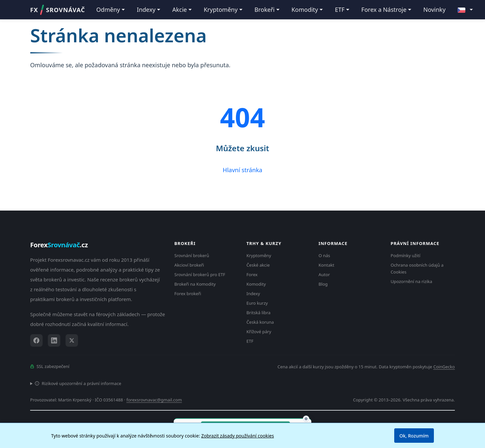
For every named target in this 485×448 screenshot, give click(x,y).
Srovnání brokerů (192, 255)
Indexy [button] (146, 10)
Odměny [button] (108, 10)
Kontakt (326, 265)
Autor (324, 275)
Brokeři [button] (265, 10)
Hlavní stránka (243, 170)
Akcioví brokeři (189, 265)
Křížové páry (259, 332)
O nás (324, 255)
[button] (465, 10)
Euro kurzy (257, 303)
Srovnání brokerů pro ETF (200, 275)
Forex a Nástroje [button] (384, 10)
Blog (323, 284)
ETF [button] (340, 10)
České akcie (258, 265)
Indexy (253, 294)
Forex (252, 275)
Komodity (256, 284)
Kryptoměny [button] (221, 10)
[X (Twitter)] (72, 340)
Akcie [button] (180, 10)
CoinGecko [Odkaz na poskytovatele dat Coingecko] (444, 367)
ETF (250, 341)
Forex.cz (59, 245)
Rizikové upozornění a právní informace (78, 383)
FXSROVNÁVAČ (58, 10)
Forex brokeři (188, 294)
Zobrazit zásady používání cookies (238, 436)
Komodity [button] (305, 10)
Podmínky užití (406, 255)
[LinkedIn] (54, 340)
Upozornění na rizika (411, 281)
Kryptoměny (259, 255)
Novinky (435, 10)
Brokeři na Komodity (195, 284)
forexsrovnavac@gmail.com (154, 400)
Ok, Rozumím (414, 436)
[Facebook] (36, 340)
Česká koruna (260, 322)
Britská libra (258, 313)
